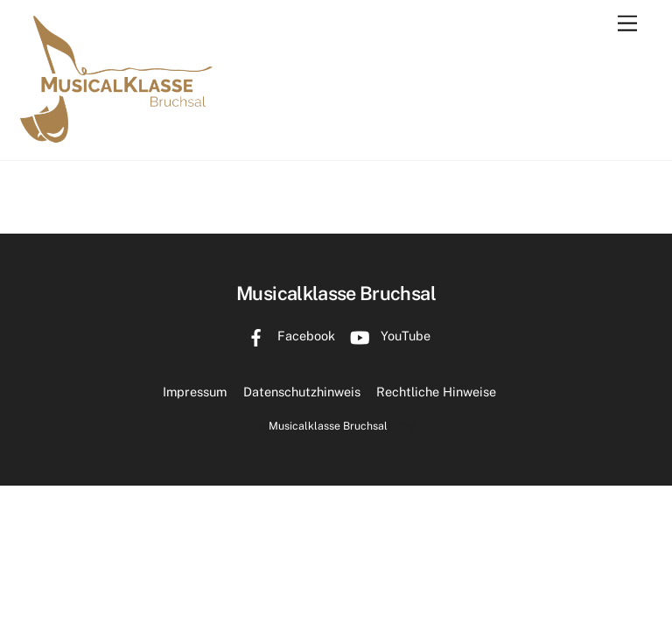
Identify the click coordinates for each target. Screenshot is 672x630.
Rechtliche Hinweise (436, 392)
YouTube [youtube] (386, 336)
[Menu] (627, 24)
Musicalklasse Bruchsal (328, 426)
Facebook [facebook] (287, 336)
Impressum (195, 392)
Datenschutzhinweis (302, 392)
